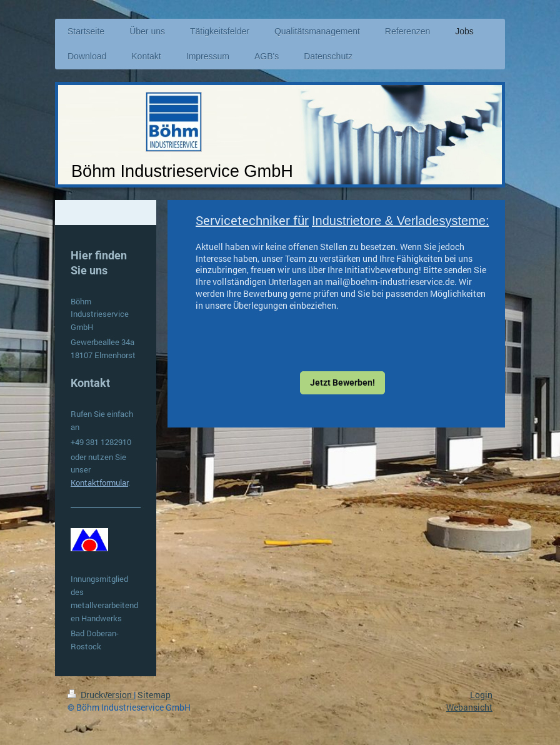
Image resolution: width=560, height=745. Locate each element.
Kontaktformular (99, 482)
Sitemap (154, 695)
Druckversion (101, 695)
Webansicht (469, 707)
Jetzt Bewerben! (342, 382)
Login (481, 695)
